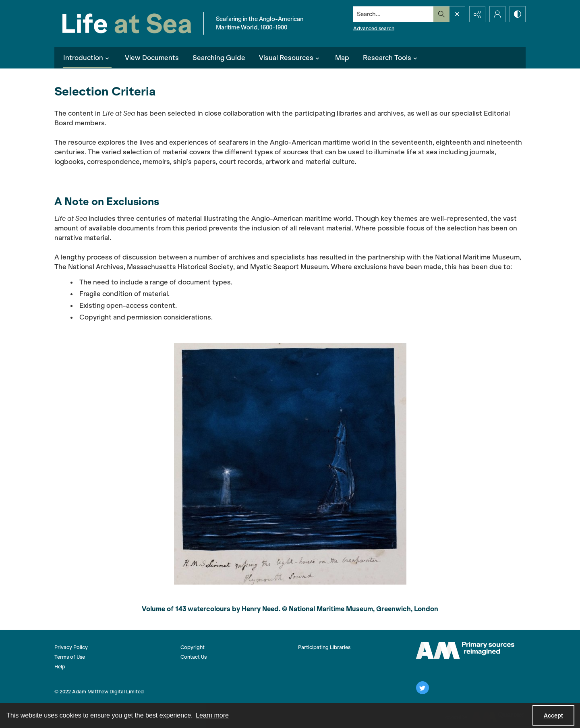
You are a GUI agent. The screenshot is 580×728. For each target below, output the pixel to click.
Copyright (193, 647)
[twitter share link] (423, 688)
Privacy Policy (71, 647)
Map (342, 58)
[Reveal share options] (477, 14)
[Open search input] (457, 14)
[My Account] (497, 14)
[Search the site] (394, 14)
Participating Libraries (324, 647)
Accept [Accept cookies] (553, 716)
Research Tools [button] (391, 58)
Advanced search (374, 28)
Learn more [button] (212, 715)
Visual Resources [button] (290, 58)
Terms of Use (70, 657)
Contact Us (194, 657)
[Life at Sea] (127, 23)
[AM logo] (465, 650)
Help (60, 667)
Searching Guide (219, 58)
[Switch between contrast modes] (518, 14)
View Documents (152, 58)
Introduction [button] (87, 58)
